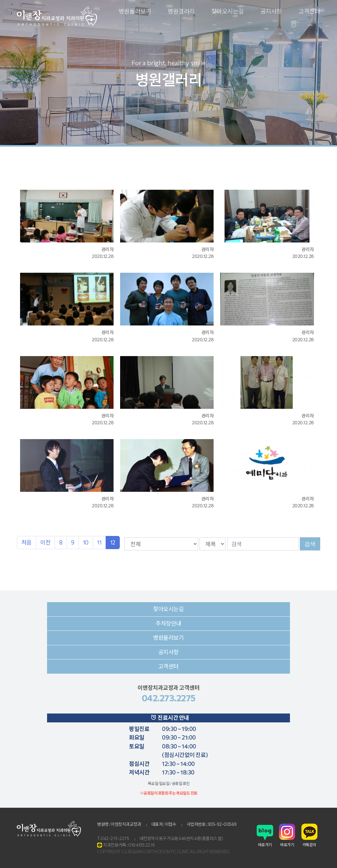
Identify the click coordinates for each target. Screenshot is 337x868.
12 (113, 542)
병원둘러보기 (135, 11)
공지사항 (271, 11)
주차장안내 (168, 623)
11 (99, 542)
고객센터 (309, 11)
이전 (45, 542)
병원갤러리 (181, 11)
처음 (26, 542)
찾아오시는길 (228, 11)
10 (86, 542)
